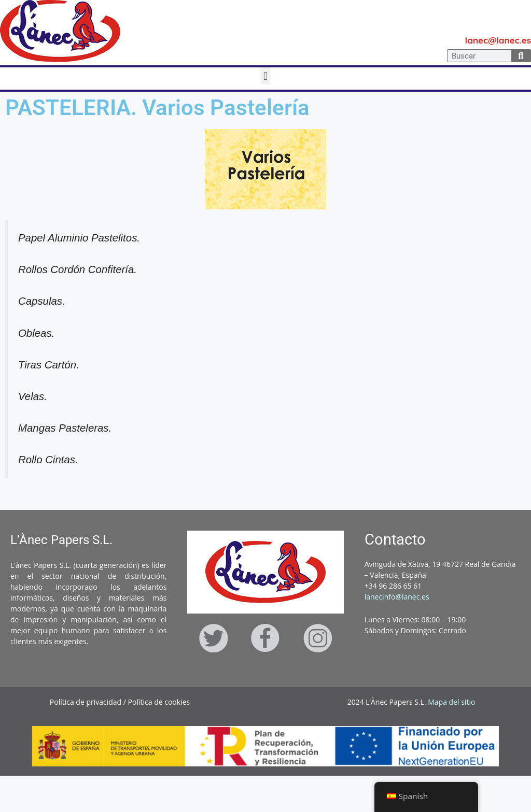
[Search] (521, 56)
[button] (265, 76)
